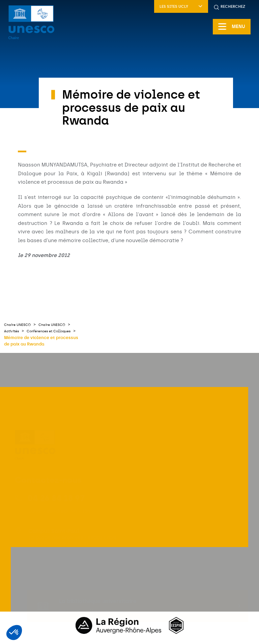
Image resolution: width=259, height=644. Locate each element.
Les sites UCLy (181, 7)
